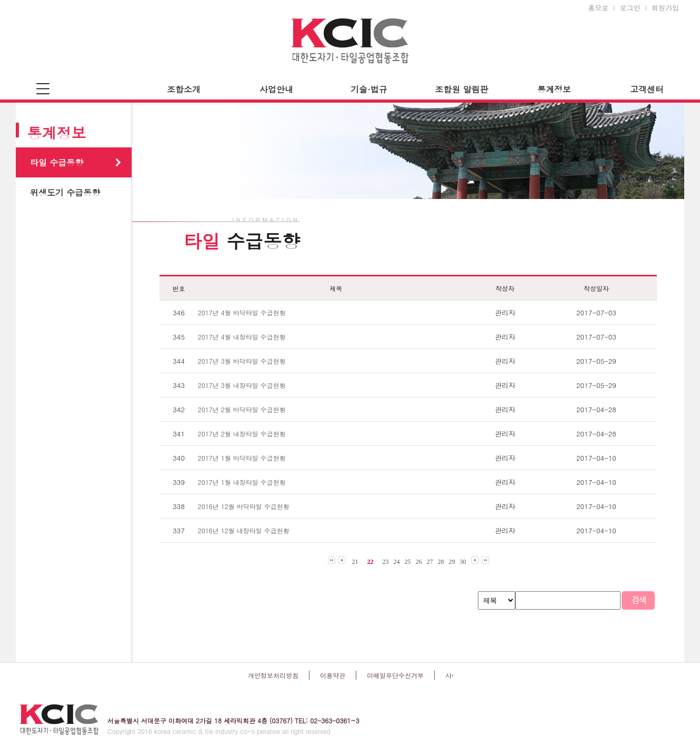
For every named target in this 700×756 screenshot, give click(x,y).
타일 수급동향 (57, 162)
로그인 (630, 8)
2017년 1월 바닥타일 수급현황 (242, 458)
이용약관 (333, 675)
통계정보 (554, 89)
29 (452, 562)
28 (441, 562)
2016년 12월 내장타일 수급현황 (244, 530)
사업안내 (276, 89)
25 (408, 562)
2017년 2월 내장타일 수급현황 (242, 434)
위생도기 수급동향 (65, 192)
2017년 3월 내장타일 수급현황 (242, 385)
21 (355, 562)
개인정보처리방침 (273, 675)
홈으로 (598, 8)
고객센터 (647, 89)
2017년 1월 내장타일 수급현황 (242, 482)
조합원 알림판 (461, 89)
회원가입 (665, 8)
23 (386, 562)
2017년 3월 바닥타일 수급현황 (242, 361)
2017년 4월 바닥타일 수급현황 (242, 312)
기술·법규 (369, 89)
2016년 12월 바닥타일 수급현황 (244, 506)
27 (430, 562)
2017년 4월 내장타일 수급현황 (242, 337)
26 (419, 562)
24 (397, 562)
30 (463, 562)
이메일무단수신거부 (395, 675)
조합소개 (184, 89)
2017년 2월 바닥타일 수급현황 (242, 409)
